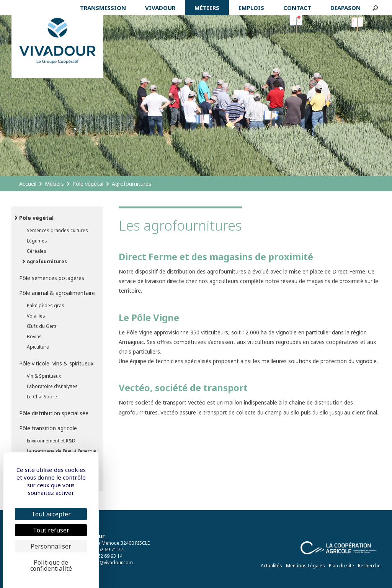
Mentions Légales (305, 566)
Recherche (369, 566)
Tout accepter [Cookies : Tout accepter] (51, 514)
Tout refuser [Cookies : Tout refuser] (51, 530)
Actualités (271, 566)
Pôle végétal (88, 184)
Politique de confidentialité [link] (51, 565)
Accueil (28, 184)
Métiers (54, 184)
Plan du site (341, 566)
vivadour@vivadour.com (107, 563)
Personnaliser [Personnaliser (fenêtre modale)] (51, 546)
